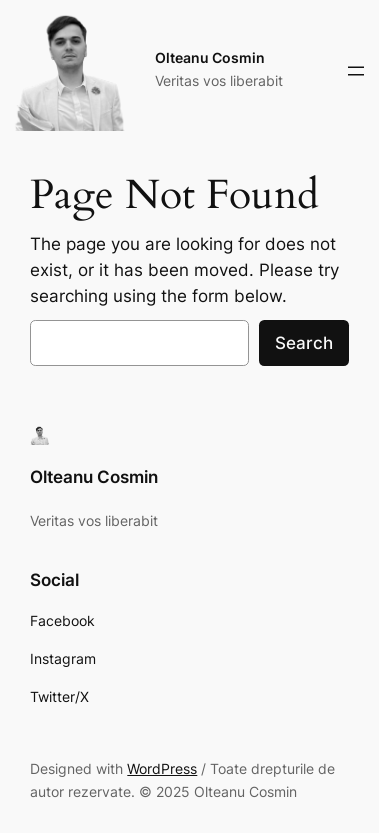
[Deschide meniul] (356, 71)
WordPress (162, 768)
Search (304, 343)
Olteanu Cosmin (210, 57)
